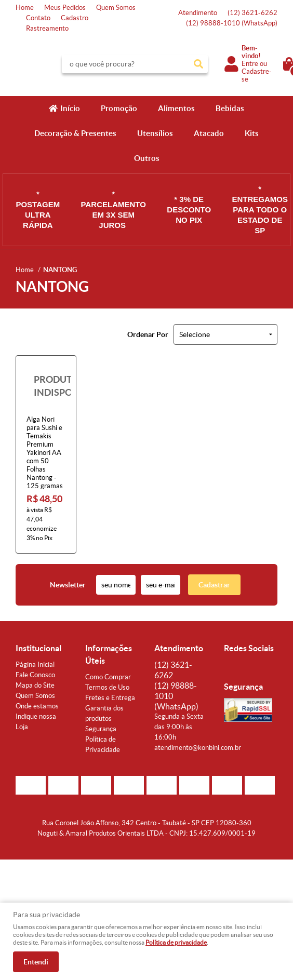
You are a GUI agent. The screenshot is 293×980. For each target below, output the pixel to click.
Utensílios (155, 133)
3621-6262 (252, 13)
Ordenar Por (148, 334)
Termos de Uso (107, 687)
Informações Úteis (109, 654)
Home (25, 8)
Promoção (119, 108)
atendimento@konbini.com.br (198, 748)
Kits (252, 133)
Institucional (38, 648)
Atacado (209, 133)
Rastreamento (47, 28)
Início (70, 108)
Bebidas (230, 108)
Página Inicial (35, 664)
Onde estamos (37, 706)
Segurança (101, 729)
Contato (38, 18)
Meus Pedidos (65, 8)
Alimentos (176, 108)
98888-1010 (232, 23)
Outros (147, 158)
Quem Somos (116, 8)
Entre (250, 64)
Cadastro (75, 18)
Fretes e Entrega (110, 698)
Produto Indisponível (46, 386)
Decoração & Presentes (75, 133)
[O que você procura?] (198, 64)
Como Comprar (108, 677)
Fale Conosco (35, 675)
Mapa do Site (35, 685)
